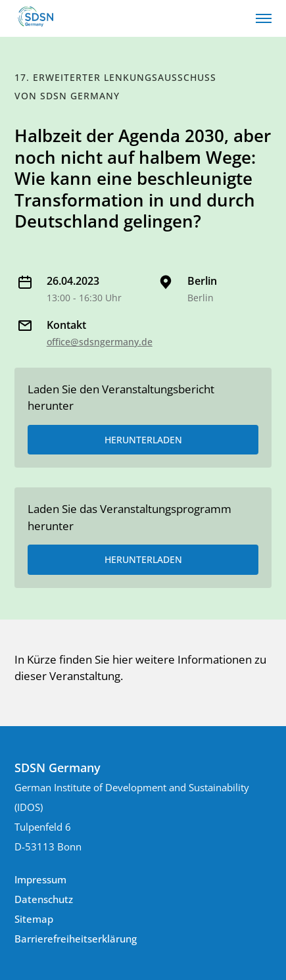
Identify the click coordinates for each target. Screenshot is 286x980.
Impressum (40, 879)
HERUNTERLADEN (143, 440)
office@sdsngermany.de (100, 342)
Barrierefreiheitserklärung (76, 939)
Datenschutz (44, 899)
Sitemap (34, 919)
